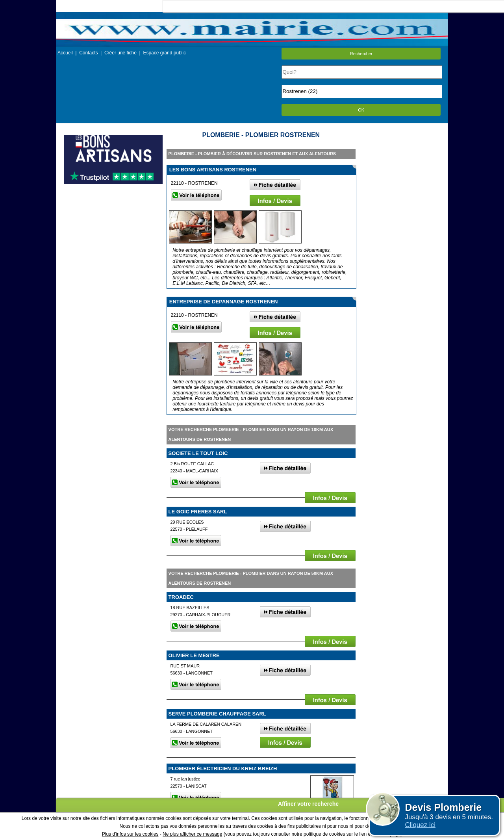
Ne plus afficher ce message (192, 834)
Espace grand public (164, 53)
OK (361, 110)
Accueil (65, 53)
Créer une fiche (120, 53)
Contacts (88, 53)
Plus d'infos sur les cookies (130, 834)
